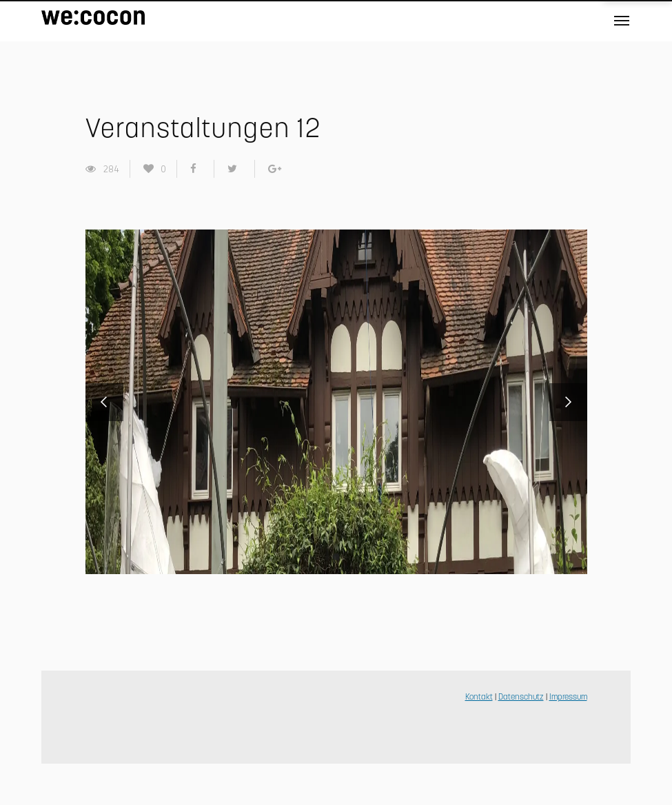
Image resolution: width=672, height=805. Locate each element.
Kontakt (479, 697)
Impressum (568, 697)
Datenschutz (521, 697)
